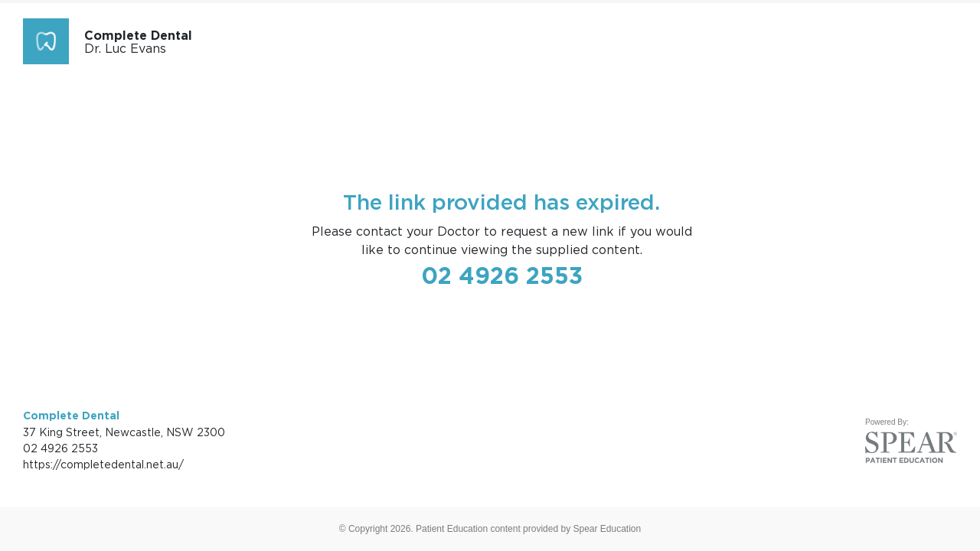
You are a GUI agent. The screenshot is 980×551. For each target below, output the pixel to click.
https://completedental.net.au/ (103, 464)
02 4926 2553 (502, 275)
